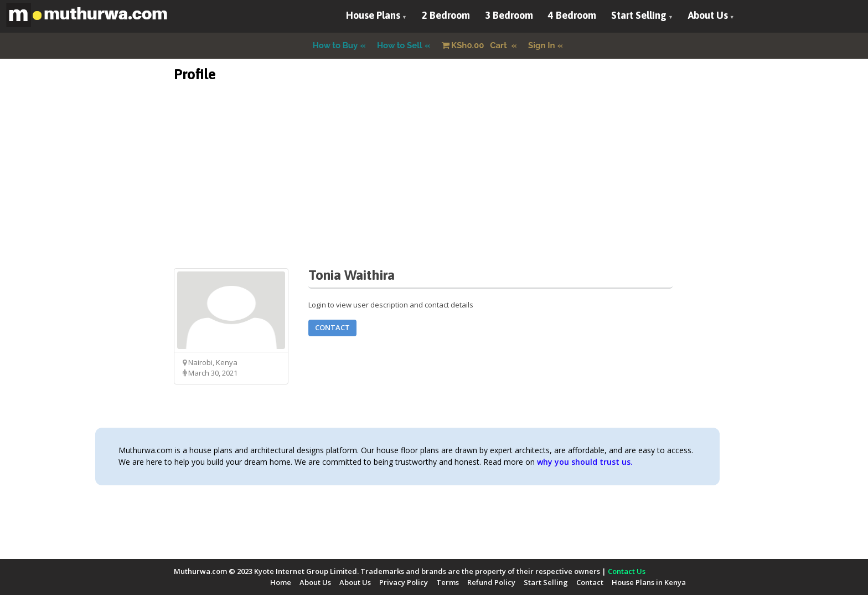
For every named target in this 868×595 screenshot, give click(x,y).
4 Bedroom (572, 15)
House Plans (373, 15)
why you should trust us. (585, 462)
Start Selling (639, 15)
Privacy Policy (404, 582)
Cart (476, 45)
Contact (332, 327)
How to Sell (400, 45)
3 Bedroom (509, 15)
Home (281, 582)
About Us (708, 15)
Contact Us (627, 571)
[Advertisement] (434, 191)
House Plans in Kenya (649, 582)
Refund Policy (491, 582)
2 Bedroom (446, 15)
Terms (448, 582)
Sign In (542, 45)
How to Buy (335, 45)
